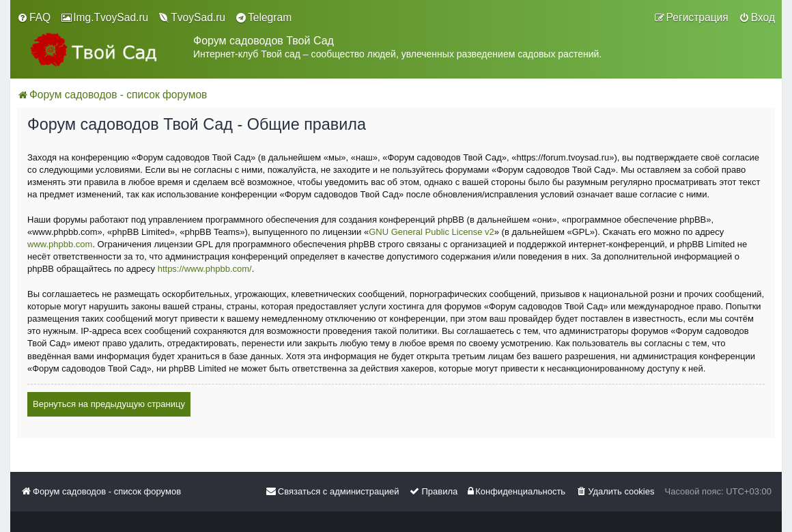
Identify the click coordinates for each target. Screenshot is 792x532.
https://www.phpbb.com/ (205, 269)
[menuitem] (34, 18)
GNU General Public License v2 (432, 232)
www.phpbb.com (60, 244)
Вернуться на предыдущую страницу (109, 404)
